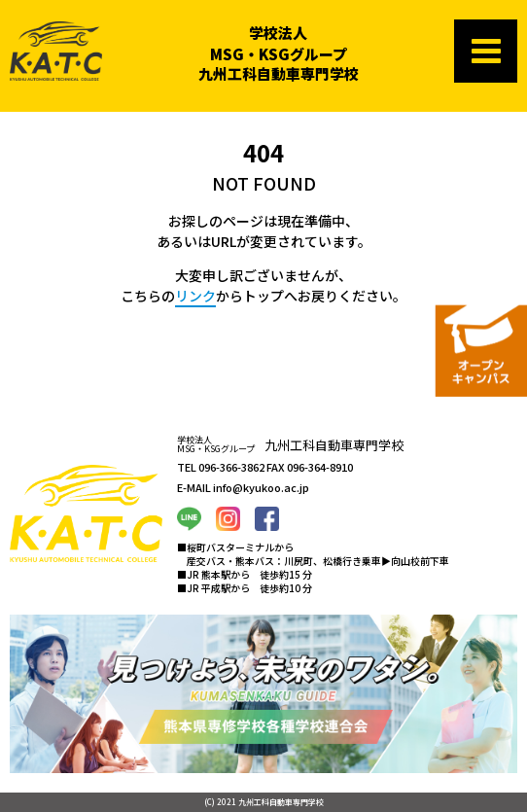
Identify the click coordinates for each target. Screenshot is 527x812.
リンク (195, 296)
